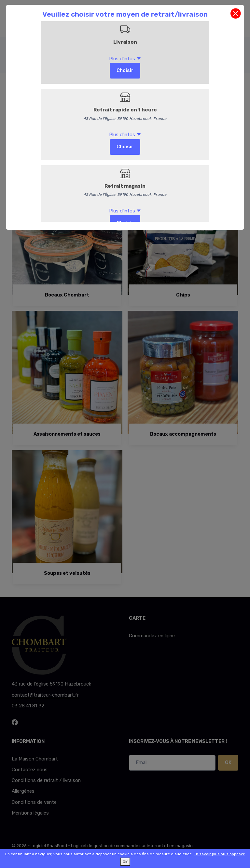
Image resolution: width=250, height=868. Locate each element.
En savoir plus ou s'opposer (219, 854)
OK (125, 862)
